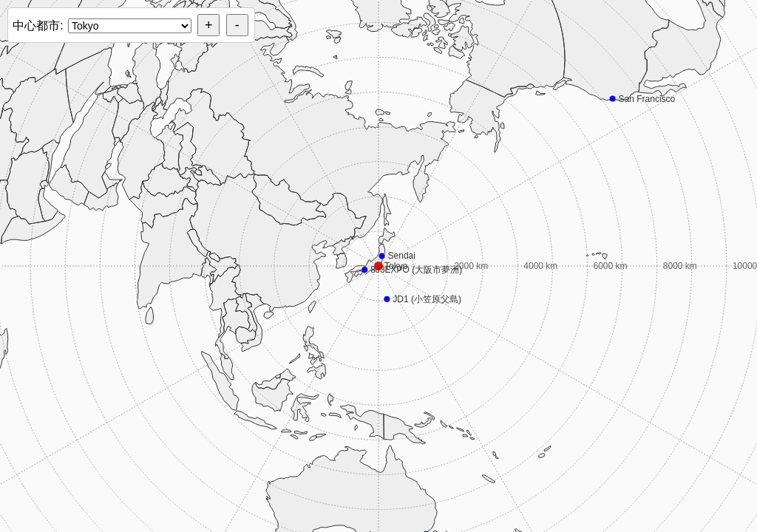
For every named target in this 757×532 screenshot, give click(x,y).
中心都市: (38, 25)
